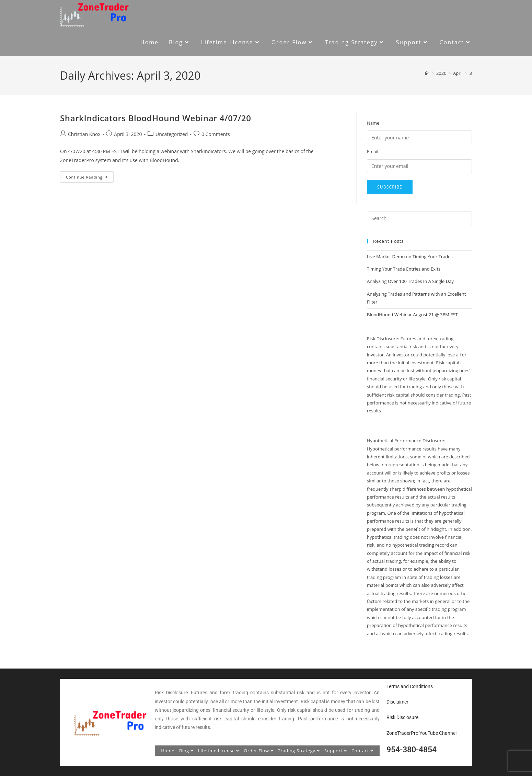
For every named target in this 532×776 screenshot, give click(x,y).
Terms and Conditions (410, 686)
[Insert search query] (419, 218)
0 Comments (216, 134)
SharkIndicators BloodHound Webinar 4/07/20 (155, 118)
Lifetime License (219, 751)
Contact (362, 751)
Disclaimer (397, 702)
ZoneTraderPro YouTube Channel (421, 733)
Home (168, 751)
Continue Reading (90, 175)
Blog (186, 751)
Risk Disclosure (402, 717)
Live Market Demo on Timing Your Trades (410, 256)
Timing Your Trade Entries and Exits (404, 269)
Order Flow (258, 751)
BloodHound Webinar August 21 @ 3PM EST (412, 315)
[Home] (427, 73)
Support (336, 751)
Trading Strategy (299, 751)
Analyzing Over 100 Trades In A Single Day (410, 281)
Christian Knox (84, 134)
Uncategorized (172, 134)
